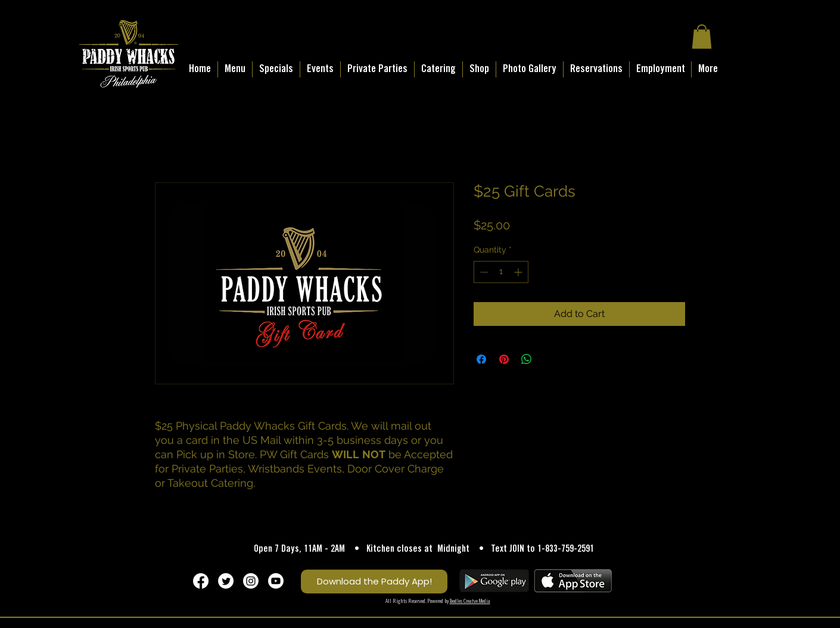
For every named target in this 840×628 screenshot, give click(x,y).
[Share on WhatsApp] (527, 359)
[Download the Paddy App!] (374, 582)
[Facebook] (201, 581)
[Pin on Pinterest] (504, 359)
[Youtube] (276, 581)
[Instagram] (251, 581)
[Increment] (519, 272)
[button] (702, 37)
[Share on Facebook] (481, 359)
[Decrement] (483, 272)
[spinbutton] (501, 272)
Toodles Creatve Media (470, 601)
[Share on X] (549, 359)
